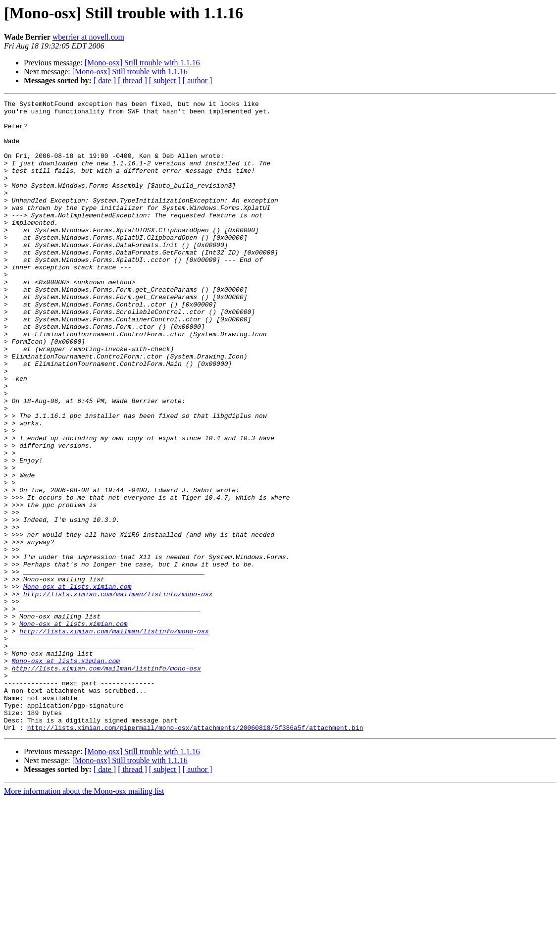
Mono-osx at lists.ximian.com (77, 684)
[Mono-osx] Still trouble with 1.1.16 (142, 63)
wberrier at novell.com (88, 37)
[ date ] (105, 80)
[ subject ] (165, 80)
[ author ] (198, 80)
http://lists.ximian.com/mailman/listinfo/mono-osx (118, 693)
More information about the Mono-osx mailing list (84, 917)
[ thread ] (132, 80)
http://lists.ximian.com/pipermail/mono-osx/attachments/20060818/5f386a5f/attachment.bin (195, 854)
